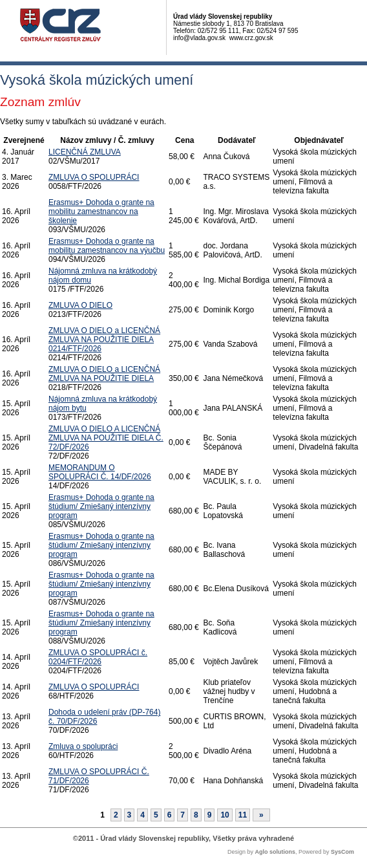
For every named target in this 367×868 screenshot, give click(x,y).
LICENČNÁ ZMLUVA (85, 152)
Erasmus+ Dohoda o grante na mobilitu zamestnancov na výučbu (107, 246)
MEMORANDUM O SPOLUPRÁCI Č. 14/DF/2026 (100, 472)
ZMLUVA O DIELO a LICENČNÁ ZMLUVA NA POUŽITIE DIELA (104, 374)
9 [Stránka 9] (210, 815)
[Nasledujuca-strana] (261, 815)
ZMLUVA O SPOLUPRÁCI (94, 177)
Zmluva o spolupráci (83, 746)
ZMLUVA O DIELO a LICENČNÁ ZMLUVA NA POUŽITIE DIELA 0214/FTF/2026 (104, 340)
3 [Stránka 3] (130, 815)
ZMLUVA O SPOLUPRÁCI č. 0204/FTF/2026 (98, 657)
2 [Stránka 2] (116, 815)
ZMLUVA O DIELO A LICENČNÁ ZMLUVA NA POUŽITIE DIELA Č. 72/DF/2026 (106, 438)
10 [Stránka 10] (225, 815)
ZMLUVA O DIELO (80, 305)
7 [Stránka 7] (183, 815)
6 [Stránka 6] (170, 815)
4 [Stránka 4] (142, 815)
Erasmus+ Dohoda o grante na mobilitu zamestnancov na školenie (101, 212)
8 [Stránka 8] (196, 815)
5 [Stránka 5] (156, 815)
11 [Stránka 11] (243, 815)
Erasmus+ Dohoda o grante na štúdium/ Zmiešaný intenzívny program (101, 506)
